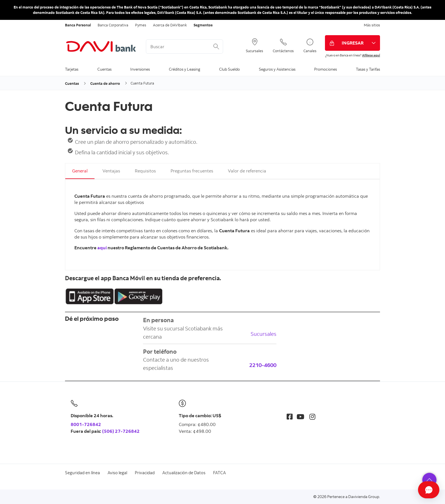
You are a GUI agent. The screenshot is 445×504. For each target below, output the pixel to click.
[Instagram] (312, 417)
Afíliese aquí (371, 55)
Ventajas (111, 171)
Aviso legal (117, 473)
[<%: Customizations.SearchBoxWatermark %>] (184, 47)
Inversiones (140, 69)
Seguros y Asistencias (277, 69)
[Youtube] (300, 417)
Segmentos (203, 25)
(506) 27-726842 (121, 431)
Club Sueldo (229, 69)
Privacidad (145, 473)
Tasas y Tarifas (368, 69)
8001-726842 (86, 424)
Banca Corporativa (113, 25)
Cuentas (104, 69)
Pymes (141, 25)
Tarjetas (72, 69)
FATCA (220, 473)
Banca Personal (78, 25)
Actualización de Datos (184, 473)
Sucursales (264, 334)
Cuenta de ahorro (105, 83)
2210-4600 (263, 365)
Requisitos (145, 171)
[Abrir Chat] (410, 490)
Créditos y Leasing (184, 69)
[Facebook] (290, 417)
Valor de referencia (247, 171)
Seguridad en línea (82, 473)
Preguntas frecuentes (192, 171)
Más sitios (372, 25)
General (80, 171)
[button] (429, 480)
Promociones (326, 69)
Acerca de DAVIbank (170, 25)
